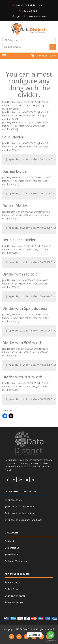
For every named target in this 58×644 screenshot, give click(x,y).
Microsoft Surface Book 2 (21, 507)
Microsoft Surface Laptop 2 (22, 513)
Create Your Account (37, 17)
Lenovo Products (17, 596)
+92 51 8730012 (30, 11)
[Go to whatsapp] (51, 635)
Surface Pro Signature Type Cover (25, 520)
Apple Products (16, 602)
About (11, 541)
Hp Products (14, 582)
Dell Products (15, 589)
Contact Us (14, 548)
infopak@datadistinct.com (29, 5)
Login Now (14, 554)
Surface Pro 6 (15, 500)
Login (17, 17)
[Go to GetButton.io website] (51, 641)
